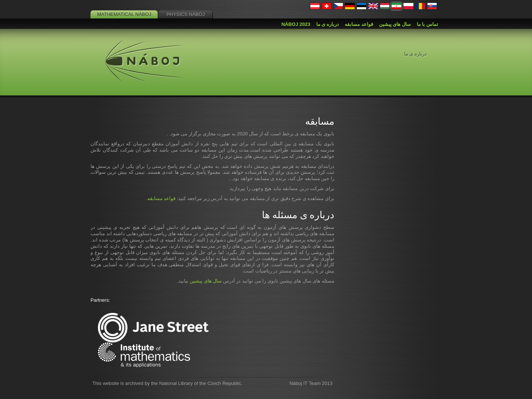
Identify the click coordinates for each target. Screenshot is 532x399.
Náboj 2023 (296, 24)
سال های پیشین (206, 281)
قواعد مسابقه (162, 198)
